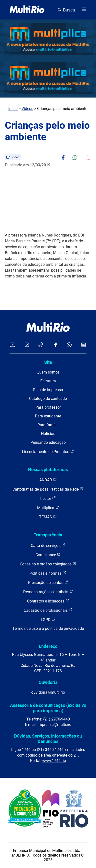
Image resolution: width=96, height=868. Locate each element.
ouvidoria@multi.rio (48, 692)
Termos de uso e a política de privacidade (48, 628)
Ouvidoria (48, 682)
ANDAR (48, 480)
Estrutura (48, 381)
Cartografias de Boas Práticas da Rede (48, 489)
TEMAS (48, 517)
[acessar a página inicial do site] (27, 10)
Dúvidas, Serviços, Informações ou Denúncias (48, 739)
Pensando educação (48, 442)
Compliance (48, 555)
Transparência (48, 535)
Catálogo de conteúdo (48, 399)
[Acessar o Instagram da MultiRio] (27, 345)
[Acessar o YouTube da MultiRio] (12, 345)
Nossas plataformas (48, 469)
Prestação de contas (48, 582)
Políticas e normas (48, 573)
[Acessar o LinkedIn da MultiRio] (84, 345)
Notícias (48, 434)
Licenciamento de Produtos (48, 451)
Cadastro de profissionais (48, 610)
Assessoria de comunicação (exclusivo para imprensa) (48, 708)
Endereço (48, 646)
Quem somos (48, 372)
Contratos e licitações (48, 601)
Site (48, 362)
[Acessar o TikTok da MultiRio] (41, 345)
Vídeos (27, 109)
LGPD (48, 619)
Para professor (48, 407)
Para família (48, 425)
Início (13, 109)
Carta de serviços (48, 545)
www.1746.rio (54, 761)
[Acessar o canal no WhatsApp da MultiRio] (69, 345)
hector (48, 498)
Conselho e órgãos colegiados (48, 564)
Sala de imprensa (48, 390)
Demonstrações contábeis (48, 592)
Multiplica (48, 508)
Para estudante (48, 416)
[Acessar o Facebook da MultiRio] (55, 345)
